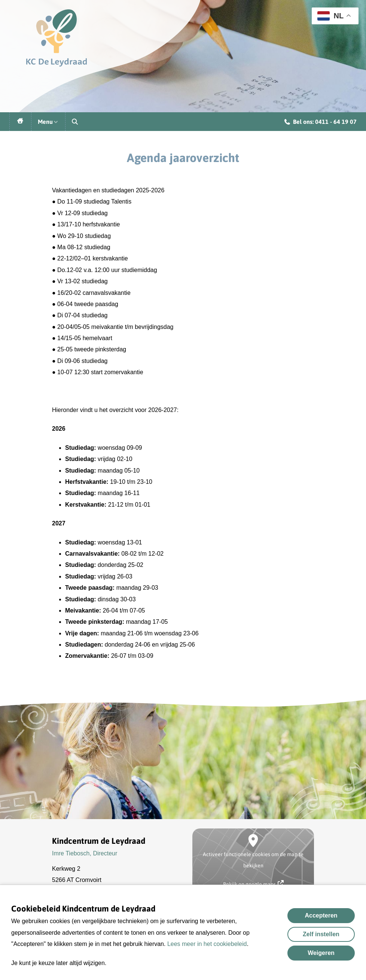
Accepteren (321, 915)
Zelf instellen (321, 934)
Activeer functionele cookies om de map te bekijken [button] (253, 860)
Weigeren (321, 953)
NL (330, 16)
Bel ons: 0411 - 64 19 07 (321, 123)
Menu (48, 122)
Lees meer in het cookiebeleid (207, 944)
